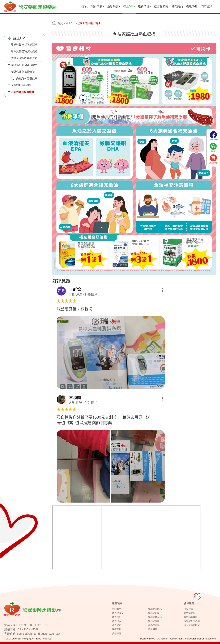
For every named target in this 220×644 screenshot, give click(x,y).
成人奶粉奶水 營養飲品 (24, 78)
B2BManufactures (187, 639)
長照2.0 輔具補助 (21, 85)
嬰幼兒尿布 (154, 621)
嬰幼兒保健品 (155, 609)
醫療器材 (117, 629)
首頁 (85, 6)
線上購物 (213, 159)
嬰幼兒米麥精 (155, 617)
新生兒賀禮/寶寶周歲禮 (24, 51)
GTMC (157, 639)
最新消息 (114, 6)
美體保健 (117, 633)
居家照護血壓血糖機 (23, 92)
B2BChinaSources (207, 639)
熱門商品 (177, 6)
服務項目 (144, 6)
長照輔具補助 (191, 617)
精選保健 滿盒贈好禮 (23, 72)
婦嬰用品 (153, 629)
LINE (213, 148)
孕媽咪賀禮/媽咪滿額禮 (24, 45)
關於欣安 (97, 6)
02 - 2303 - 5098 (28, 629)
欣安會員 (189, 609)
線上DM (129, 6)
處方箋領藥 (161, 6)
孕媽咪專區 (154, 625)
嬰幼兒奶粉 (154, 613)
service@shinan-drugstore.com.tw (38, 634)
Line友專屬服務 (192, 625)
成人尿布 (117, 625)
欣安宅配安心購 (192, 621)
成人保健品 (118, 613)
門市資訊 (207, 6)
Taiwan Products (169, 639)
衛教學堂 (192, 6)
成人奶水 (117, 621)
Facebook (213, 136)
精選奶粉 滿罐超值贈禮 (24, 65)
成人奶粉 (117, 617)
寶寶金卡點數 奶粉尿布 (24, 58)
